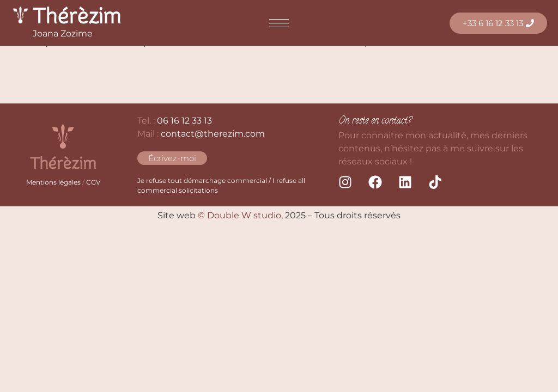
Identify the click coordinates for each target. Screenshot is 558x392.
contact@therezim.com (213, 134)
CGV (93, 182)
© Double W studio (239, 215)
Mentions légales (53, 182)
